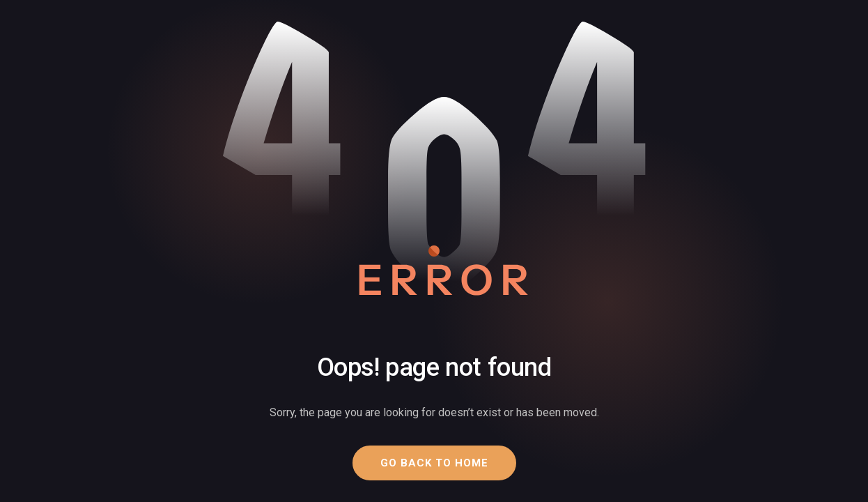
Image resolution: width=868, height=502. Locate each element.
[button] (434, 463)
